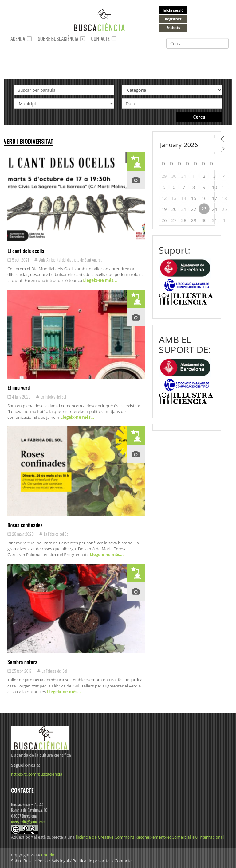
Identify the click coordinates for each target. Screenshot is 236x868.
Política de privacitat (92, 861)
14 (184, 198)
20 (174, 209)
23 (204, 208)
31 (184, 176)
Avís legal (60, 861)
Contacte (100, 39)
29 (164, 176)
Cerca (199, 117)
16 (204, 198)
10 (214, 187)
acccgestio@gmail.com (28, 822)
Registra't (173, 19)
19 (164, 209)
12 (164, 198)
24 (214, 209)
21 (184, 209)
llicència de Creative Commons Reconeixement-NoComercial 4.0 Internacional (150, 837)
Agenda (18, 39)
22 (193, 209)
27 (174, 220)
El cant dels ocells (26, 251)
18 (224, 198)
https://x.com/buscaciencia (37, 774)
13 (174, 198)
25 (224, 209)
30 (174, 176)
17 (214, 198)
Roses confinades (25, 525)
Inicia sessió (173, 10)
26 (164, 220)
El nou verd (19, 387)
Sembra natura (22, 662)
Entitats (173, 27)
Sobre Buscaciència (58, 39)
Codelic (48, 855)
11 (224, 187)
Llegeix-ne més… (99, 280)
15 (193, 198)
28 (184, 220)
